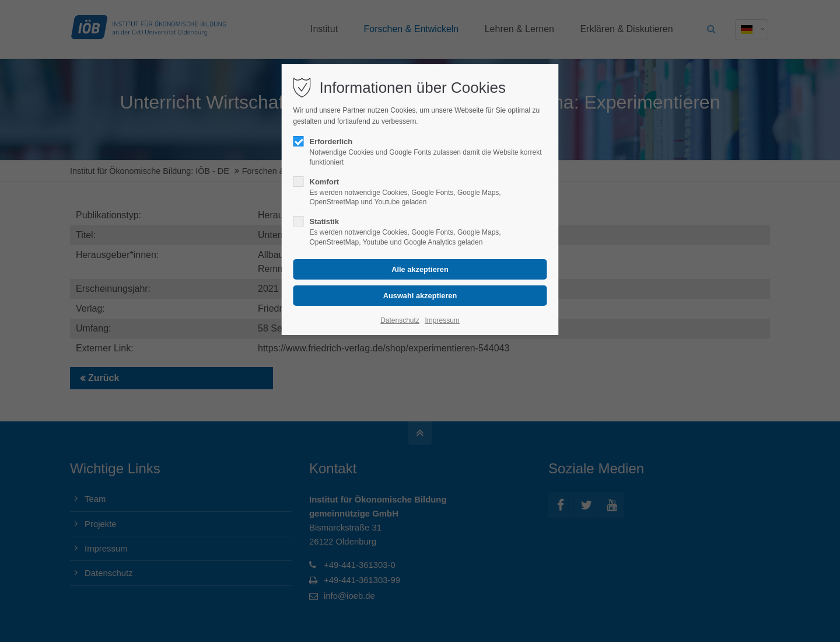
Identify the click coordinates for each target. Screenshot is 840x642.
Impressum (442, 320)
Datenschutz (400, 320)
